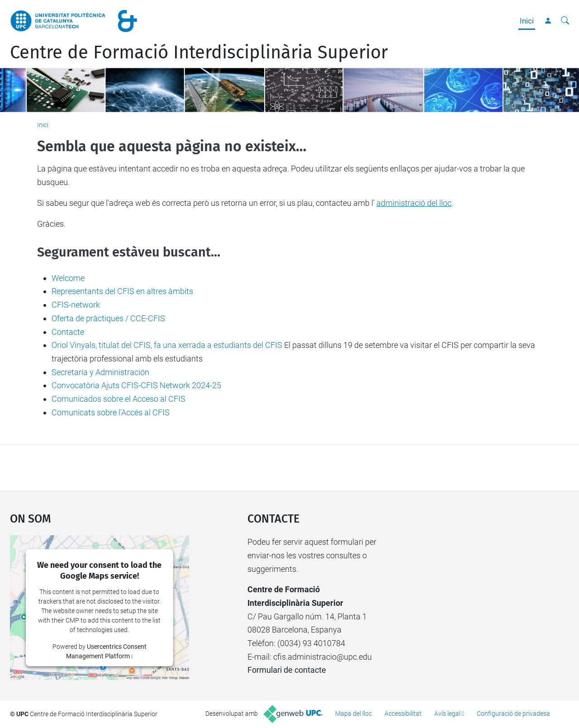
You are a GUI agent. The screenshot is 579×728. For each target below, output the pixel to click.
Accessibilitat (403, 714)
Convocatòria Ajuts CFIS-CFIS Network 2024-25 (136, 385)
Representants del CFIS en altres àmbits (122, 291)
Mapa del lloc (354, 714)
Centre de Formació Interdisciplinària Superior (199, 52)
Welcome (68, 278)
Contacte (68, 332)
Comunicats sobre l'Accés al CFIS (111, 412)
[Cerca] (565, 21)
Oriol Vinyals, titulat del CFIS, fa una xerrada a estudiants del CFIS (167, 345)
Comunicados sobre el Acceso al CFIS (119, 399)
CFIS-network (76, 305)
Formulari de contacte (287, 670)
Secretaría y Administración (100, 372)
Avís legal (447, 714)
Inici (527, 21)
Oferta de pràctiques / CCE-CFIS (108, 318)
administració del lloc (414, 203)
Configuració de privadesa (513, 714)
